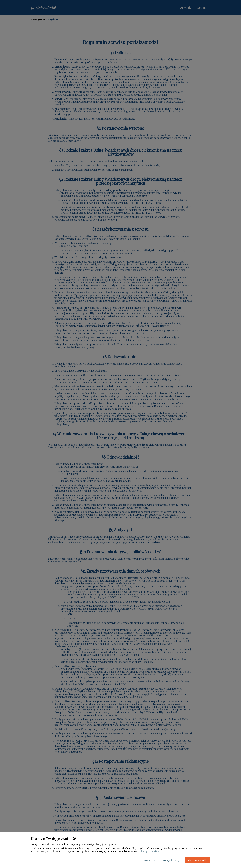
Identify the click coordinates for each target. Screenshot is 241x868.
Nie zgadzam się (171, 860)
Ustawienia (149, 860)
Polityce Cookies (150, 851)
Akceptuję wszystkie (198, 860)
